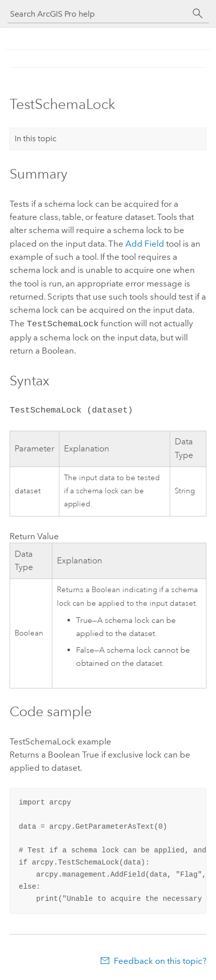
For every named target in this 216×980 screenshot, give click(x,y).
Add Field (145, 244)
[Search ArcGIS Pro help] (98, 14)
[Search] (198, 14)
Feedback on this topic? (160, 960)
